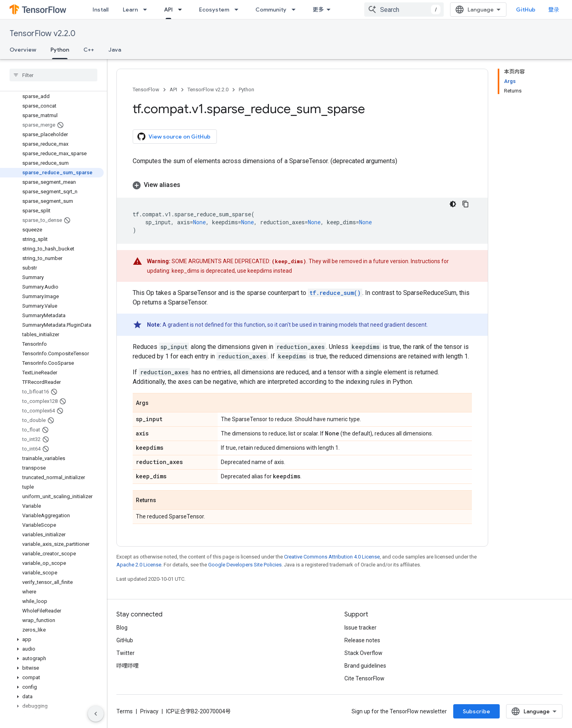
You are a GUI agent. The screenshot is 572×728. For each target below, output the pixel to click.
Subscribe (476, 711)
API (173, 90)
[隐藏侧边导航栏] (96, 714)
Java (115, 50)
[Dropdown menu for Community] (296, 10)
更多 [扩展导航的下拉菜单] (318, 10)
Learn (130, 10)
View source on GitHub (174, 137)
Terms (125, 711)
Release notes (362, 640)
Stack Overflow (363, 653)
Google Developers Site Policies (245, 565)
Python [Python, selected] (60, 50)
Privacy (149, 711)
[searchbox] (53, 75)
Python (246, 90)
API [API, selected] (168, 10)
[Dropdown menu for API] (182, 10)
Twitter (126, 653)
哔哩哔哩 (128, 666)
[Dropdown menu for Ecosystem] (239, 10)
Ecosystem (214, 10)
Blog (122, 628)
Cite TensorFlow (364, 678)
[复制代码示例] (466, 204)
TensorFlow (146, 90)
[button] (52, 639)
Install (100, 10)
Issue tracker (360, 628)
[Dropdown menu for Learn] (147, 10)
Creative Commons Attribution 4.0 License (332, 557)
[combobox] (404, 10)
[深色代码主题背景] (453, 204)
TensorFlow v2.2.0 (43, 34)
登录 (554, 10)
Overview (23, 50)
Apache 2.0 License (139, 565)
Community (271, 10)
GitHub (526, 10)
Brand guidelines (365, 666)
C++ (89, 50)
